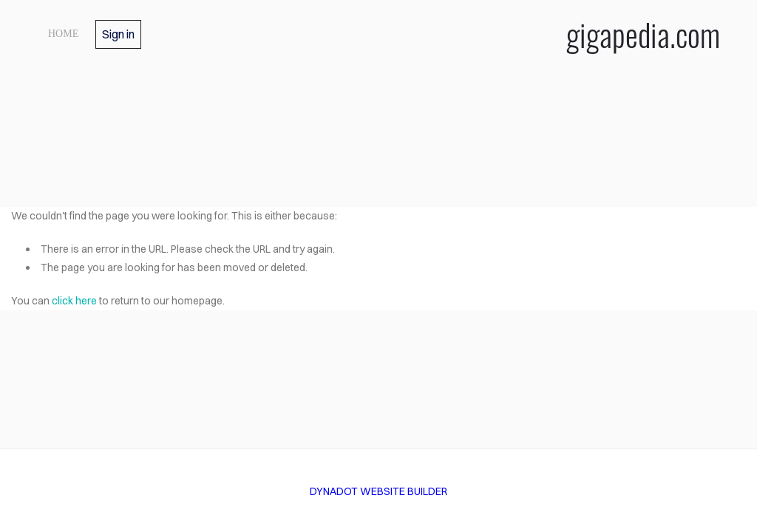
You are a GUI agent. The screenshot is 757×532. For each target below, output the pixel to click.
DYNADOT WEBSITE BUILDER (378, 491)
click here (74, 301)
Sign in (118, 34)
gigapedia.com (643, 34)
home (63, 34)
